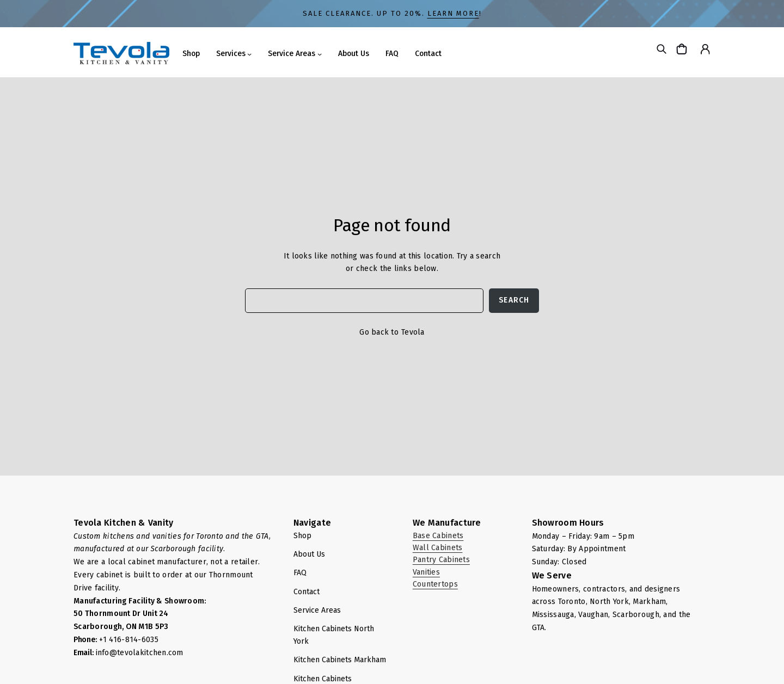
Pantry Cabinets (441, 560)
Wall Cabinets (438, 548)
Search (514, 300)
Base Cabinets (438, 536)
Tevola (413, 332)
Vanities (426, 572)
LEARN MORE (453, 13)
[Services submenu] (249, 54)
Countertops (435, 584)
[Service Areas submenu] (320, 54)
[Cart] (683, 49)
